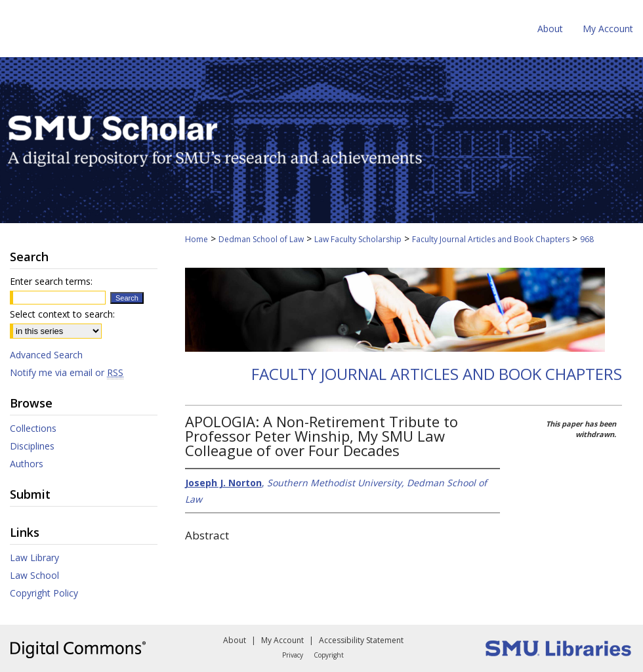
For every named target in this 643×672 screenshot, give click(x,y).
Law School (34, 575)
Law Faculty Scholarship (358, 239)
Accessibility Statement (361, 640)
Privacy (293, 655)
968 (587, 239)
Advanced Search (46, 355)
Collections (33, 428)
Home (197, 239)
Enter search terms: (51, 281)
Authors (27, 464)
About (235, 640)
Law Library (34, 557)
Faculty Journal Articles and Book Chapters (491, 239)
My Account (282, 640)
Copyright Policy (44, 593)
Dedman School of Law (261, 239)
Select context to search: (62, 314)
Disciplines (32, 446)
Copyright (329, 655)
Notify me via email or (67, 372)
